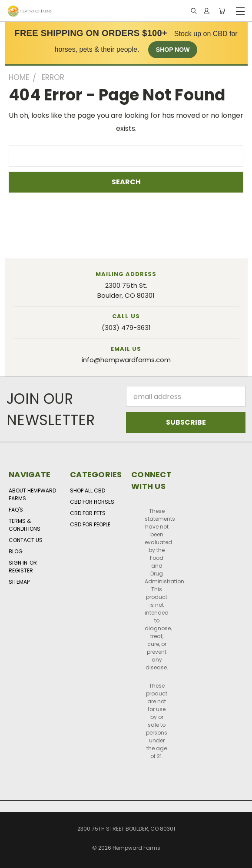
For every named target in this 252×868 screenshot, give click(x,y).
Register (21, 570)
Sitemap (19, 582)
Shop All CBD (88, 491)
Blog (16, 551)
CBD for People (90, 524)
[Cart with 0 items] (222, 11)
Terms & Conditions (25, 525)
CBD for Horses (92, 502)
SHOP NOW (173, 50)
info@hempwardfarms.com (126, 360)
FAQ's (16, 510)
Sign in (19, 563)
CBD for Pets (88, 513)
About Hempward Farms (32, 494)
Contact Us (26, 540)
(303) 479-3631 (126, 328)
